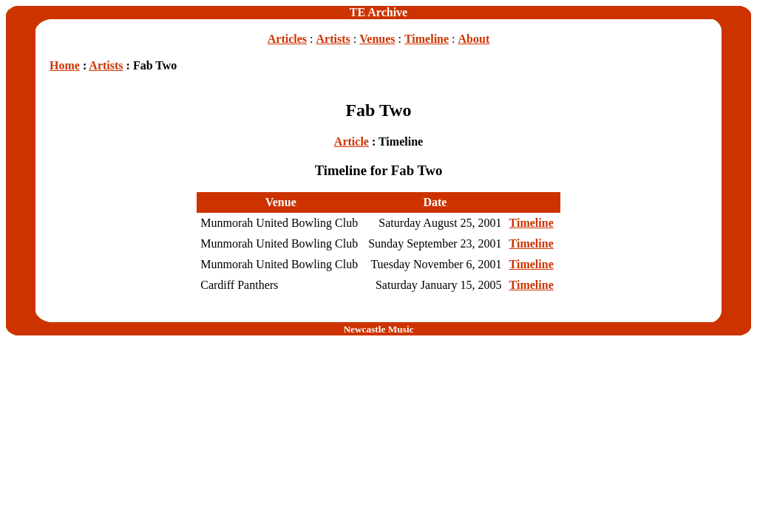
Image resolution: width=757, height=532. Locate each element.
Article (352, 141)
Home (65, 65)
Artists (333, 39)
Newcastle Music (378, 329)
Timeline (427, 39)
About (474, 39)
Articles (287, 39)
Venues (377, 39)
